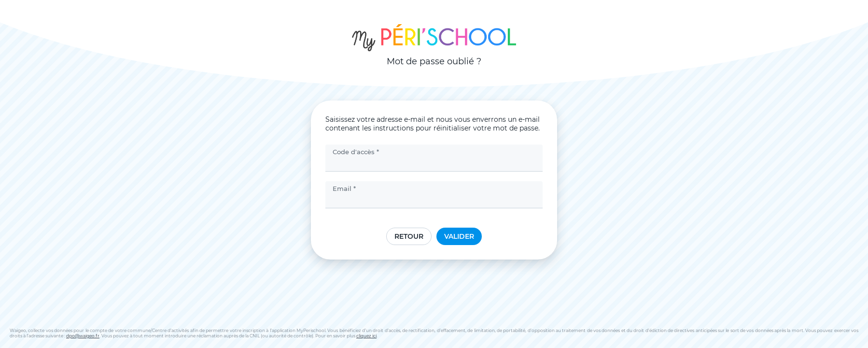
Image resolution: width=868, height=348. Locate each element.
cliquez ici (366, 336)
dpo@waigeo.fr (83, 336)
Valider (459, 236)
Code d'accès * (356, 152)
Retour (409, 236)
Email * (344, 188)
